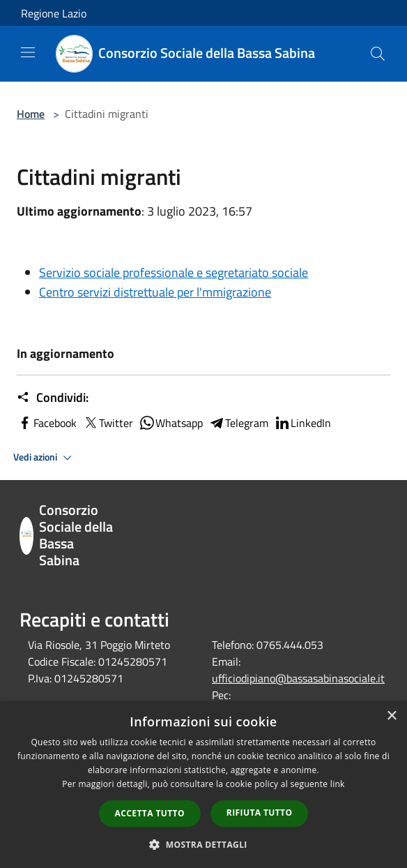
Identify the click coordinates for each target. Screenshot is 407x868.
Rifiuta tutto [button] (260, 813)
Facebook (47, 423)
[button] (203, 844)
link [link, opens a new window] (338, 784)
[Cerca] (378, 54)
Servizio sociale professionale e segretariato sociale (174, 272)
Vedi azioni (45, 458)
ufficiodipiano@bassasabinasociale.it (298, 678)
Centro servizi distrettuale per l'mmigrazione (155, 292)
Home (31, 114)
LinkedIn (302, 423)
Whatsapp (171, 423)
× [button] (391, 716)
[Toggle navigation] (28, 52)
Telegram (238, 423)
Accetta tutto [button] (150, 813)
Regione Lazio (54, 13)
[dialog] (203, 785)
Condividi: (53, 398)
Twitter (108, 423)
